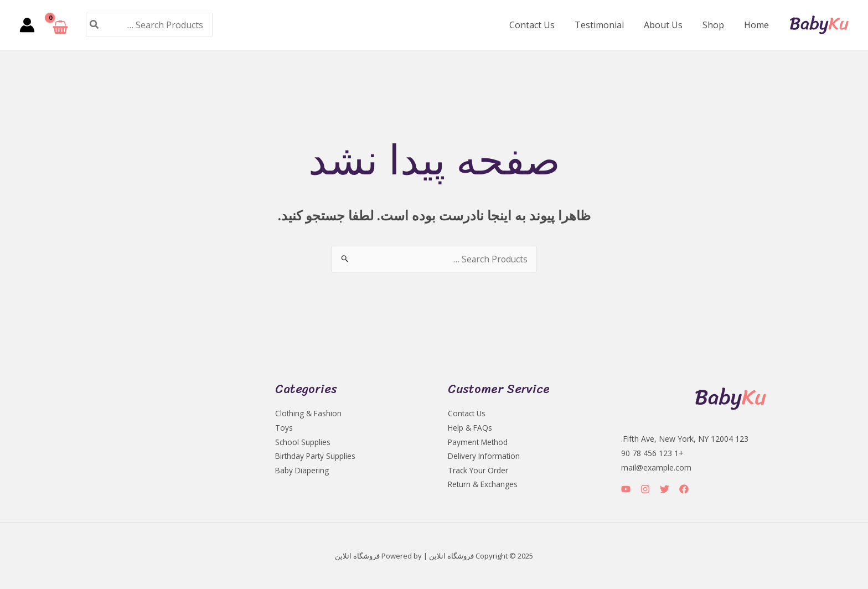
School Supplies (303, 442)
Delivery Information (485, 456)
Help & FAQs (471, 428)
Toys (284, 428)
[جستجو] (94, 25)
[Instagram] (645, 489)
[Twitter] (665, 489)
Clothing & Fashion (309, 413)
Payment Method (479, 442)
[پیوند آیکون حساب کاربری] (27, 25)
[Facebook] (684, 489)
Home (758, 25)
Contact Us (542, 25)
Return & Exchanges (484, 485)
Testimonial (607, 25)
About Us (669, 25)
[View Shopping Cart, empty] (60, 25)
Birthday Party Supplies (316, 456)
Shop (717, 25)
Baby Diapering (303, 471)
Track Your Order (479, 471)
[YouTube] (626, 489)
